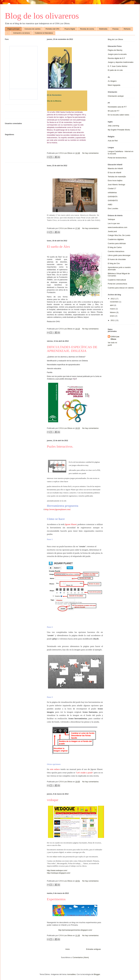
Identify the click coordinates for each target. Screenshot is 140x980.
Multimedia (103, 29)
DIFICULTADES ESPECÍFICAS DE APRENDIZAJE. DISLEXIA (72, 349)
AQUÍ (75, 379)
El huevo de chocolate (117, 259)
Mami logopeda (114, 85)
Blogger (97, 974)
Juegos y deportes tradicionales (121, 62)
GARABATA (113, 197)
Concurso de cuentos (32, 29)
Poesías (115, 29)
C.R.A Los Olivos (115, 338)
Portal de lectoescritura (117, 158)
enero (113, 316)
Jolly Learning (113, 126)
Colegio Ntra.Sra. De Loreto (119, 235)
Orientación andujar (116, 96)
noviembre (115, 302)
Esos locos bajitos (115, 180)
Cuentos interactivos (116, 251)
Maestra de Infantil (115, 168)
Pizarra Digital (70, 29)
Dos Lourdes (113, 208)
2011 (113, 320)
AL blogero (112, 81)
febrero (113, 312)
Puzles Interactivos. (60, 446)
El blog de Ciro (114, 263)
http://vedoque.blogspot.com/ (59, 873)
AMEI (110, 205)
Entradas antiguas (93, 949)
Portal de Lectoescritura (117, 284)
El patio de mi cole (115, 70)
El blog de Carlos (115, 247)
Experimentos (56, 899)
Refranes (127, 29)
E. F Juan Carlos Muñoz (118, 66)
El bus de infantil (114, 173)
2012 (113, 299)
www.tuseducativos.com (118, 227)
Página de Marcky (115, 50)
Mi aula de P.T (114, 111)
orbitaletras (112, 193)
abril (112, 305)
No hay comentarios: (91, 153)
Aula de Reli (113, 141)
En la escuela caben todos (119, 115)
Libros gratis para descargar (119, 255)
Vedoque (111, 219)
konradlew (71, 974)
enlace (55, 857)
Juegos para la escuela (117, 54)
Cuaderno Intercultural (117, 280)
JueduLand (112, 231)
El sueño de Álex (58, 247)
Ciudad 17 (112, 188)
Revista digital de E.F (116, 58)
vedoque (53, 800)
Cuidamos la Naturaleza (44, 33)
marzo (113, 309)
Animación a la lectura (21, 33)
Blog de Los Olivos (115, 39)
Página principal (13, 29)
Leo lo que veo (114, 223)
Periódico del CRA (53, 29)
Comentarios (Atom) (81, 957)
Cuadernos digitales (116, 239)
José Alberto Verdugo (116, 185)
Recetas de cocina (87, 29)
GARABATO (113, 200)
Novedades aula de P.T (117, 107)
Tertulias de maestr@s (117, 177)
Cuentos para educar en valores (121, 288)
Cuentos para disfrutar (117, 243)
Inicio (67, 949)
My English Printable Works (119, 130)
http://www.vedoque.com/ (57, 870)
